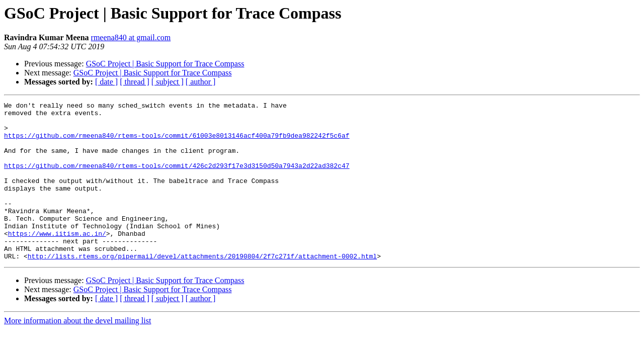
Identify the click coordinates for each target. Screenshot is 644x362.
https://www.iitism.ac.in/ (57, 260)
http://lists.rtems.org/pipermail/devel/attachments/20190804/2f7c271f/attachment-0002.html (202, 288)
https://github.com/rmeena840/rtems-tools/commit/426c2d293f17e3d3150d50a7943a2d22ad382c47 (177, 179)
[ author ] (201, 82)
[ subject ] (168, 82)
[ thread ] (135, 82)
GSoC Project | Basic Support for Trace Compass (165, 64)
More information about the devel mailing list (77, 352)
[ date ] (106, 82)
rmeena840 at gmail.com (131, 37)
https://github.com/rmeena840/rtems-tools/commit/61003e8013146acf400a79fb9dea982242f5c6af (177, 143)
